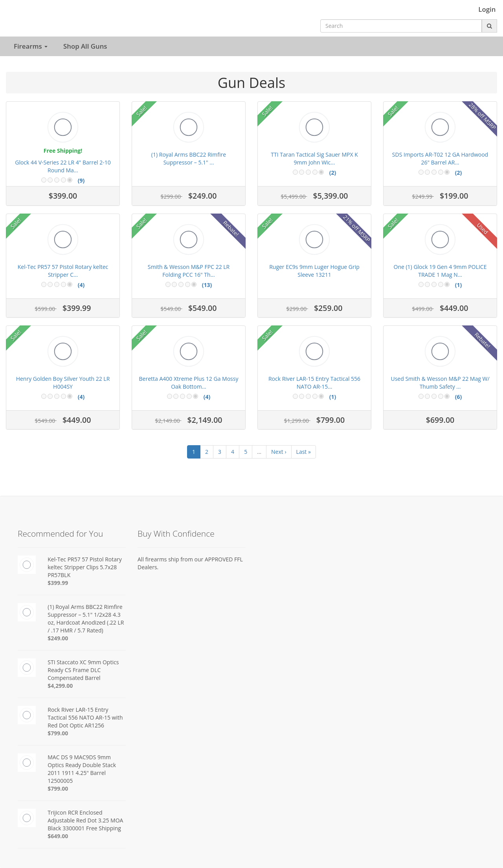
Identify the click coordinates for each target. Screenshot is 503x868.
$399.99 (58, 583)
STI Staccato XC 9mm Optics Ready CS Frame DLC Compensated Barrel (83, 670)
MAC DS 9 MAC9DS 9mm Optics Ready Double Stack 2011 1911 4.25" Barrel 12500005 (82, 769)
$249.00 (58, 638)
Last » (304, 452)
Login (487, 9)
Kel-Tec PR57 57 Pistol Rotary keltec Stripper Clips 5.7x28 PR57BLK (85, 567)
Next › (279, 452)
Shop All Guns (85, 46)
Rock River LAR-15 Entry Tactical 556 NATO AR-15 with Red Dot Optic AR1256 (85, 717)
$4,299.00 (60, 686)
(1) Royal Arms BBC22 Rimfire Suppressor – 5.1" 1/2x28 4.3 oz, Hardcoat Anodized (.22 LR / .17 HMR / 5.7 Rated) (86, 619)
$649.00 (58, 836)
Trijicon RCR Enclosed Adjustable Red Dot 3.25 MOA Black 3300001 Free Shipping (85, 820)
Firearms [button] (31, 46)
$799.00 (58, 733)
